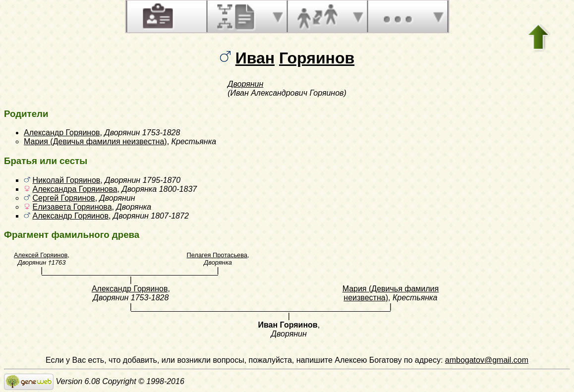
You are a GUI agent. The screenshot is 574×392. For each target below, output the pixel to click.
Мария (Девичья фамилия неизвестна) (95, 141)
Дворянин (245, 84)
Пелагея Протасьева (217, 255)
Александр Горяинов (62, 133)
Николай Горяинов (66, 180)
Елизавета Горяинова (72, 207)
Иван (255, 58)
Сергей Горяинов (63, 198)
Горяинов (317, 58)
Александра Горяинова (75, 189)
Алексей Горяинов (41, 255)
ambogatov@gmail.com (487, 360)
